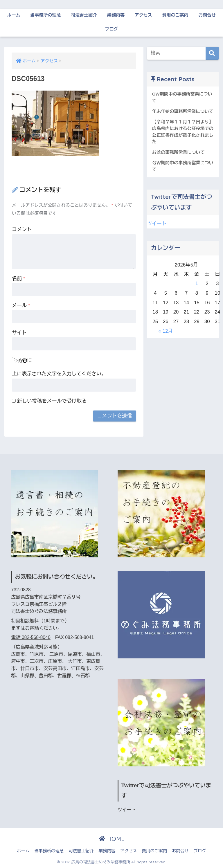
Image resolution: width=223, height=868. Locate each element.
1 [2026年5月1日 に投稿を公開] (197, 283)
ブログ (112, 29)
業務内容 (116, 15)
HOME (112, 839)
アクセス (143, 15)
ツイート (157, 224)
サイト (19, 333)
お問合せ (207, 15)
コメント (22, 229)
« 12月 (166, 331)
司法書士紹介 (84, 15)
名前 (19, 279)
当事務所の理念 (45, 15)
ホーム (14, 15)
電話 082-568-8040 (31, 637)
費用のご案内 (175, 15)
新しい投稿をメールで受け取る (52, 401)
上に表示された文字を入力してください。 (59, 374)
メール (21, 306)
